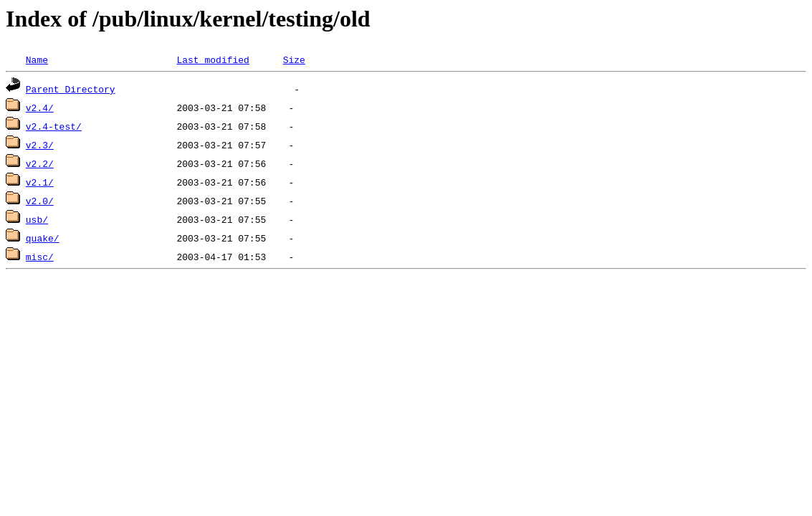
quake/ (43, 238)
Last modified (212, 59)
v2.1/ (40, 182)
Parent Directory (71, 89)
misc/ (40, 257)
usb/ (37, 219)
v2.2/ (40, 163)
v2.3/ (40, 145)
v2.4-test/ (54, 126)
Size (294, 59)
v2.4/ (40, 107)
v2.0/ (40, 201)
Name (37, 59)
